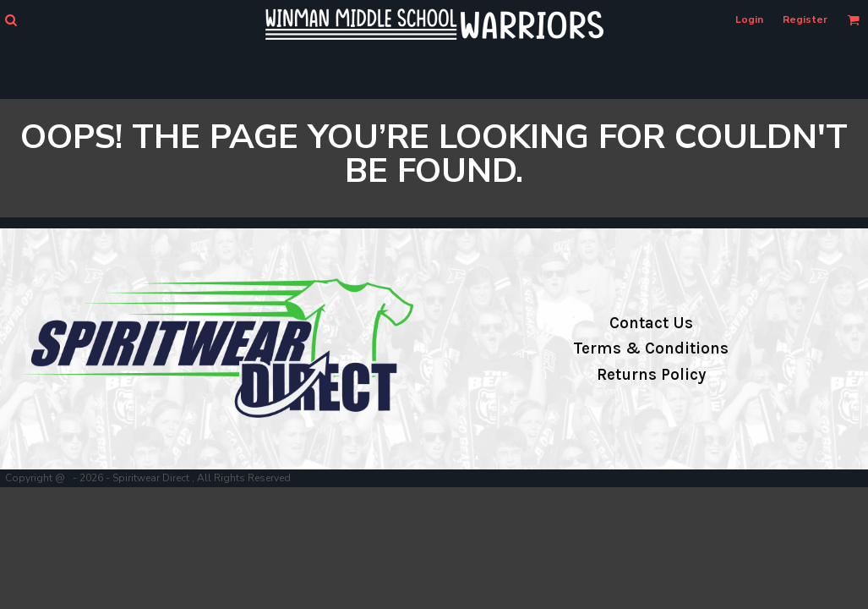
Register (805, 19)
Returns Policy (651, 375)
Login (749, 19)
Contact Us (651, 323)
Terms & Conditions (651, 348)
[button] (11, 20)
